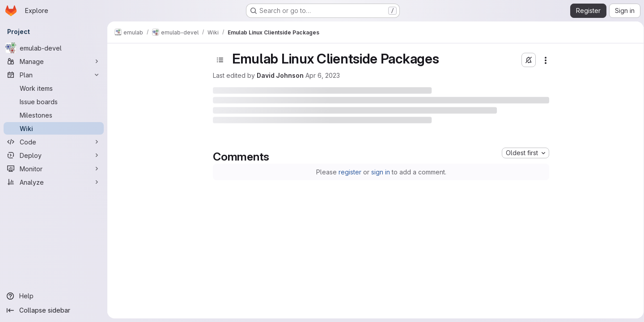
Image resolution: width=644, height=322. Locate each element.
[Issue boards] (54, 102)
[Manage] (54, 61)
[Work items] (54, 88)
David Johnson (279, 75)
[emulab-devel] (54, 48)
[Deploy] (54, 155)
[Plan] (54, 75)
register (348, 172)
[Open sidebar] (219, 60)
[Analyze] (54, 182)
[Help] (54, 296)
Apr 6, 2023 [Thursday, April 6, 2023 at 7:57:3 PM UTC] (321, 75)
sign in (379, 172)
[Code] (54, 142)
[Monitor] (54, 169)
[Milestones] (54, 115)
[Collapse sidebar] (54, 310)
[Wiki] (54, 128)
